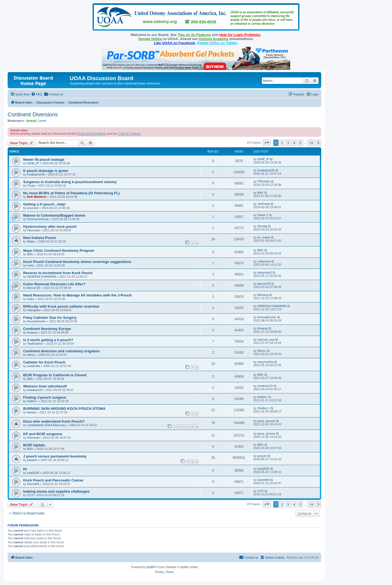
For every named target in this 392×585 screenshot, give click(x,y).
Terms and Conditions (91, 134)
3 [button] (288, 143)
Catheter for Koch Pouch (44, 362)
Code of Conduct (129, 134)
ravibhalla (34, 366)
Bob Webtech (37, 197)
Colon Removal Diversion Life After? (54, 284)
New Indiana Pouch (40, 238)
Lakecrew (264, 261)
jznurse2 (33, 208)
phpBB (150, 567)
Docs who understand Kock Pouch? (54, 421)
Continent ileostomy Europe (47, 329)
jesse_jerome (266, 421)
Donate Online (150, 39)
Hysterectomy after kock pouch (50, 227)
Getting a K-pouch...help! (45, 204)
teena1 (32, 412)
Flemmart (33, 230)
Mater (31, 241)
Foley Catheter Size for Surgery (50, 318)
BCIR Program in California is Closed (55, 375)
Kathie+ (32, 401)
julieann (32, 460)
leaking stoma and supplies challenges (56, 491)
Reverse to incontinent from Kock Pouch (58, 273)
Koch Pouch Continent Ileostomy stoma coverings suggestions (77, 262)
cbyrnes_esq (266, 340)
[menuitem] (36, 94)
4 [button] (294, 143)
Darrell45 (33, 484)
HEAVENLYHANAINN (42, 277)
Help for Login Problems (240, 35)
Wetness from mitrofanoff (45, 386)
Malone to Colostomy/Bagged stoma (54, 215)
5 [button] (300, 143)
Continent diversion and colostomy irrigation (61, 351)
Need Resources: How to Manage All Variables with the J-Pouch (77, 295)
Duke (31, 299)
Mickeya (263, 295)
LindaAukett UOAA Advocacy (47, 425)
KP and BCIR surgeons (43, 434)
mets (30, 265)
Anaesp (32, 332)
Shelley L (264, 408)
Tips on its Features (194, 35)
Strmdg (262, 226)
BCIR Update (34, 445)
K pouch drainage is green (46, 171)
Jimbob (31, 121)
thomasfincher (37, 321)
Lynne (42, 121)
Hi (25, 469)
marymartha (266, 362)
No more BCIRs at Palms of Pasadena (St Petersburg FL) (71, 193)
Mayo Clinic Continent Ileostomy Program (59, 251)
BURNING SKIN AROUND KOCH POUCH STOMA (64, 409)
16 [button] (311, 143)
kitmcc (31, 355)
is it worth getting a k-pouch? (48, 340)
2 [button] (282, 143)
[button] (267, 143)
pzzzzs (262, 456)
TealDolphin (35, 344)
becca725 (34, 288)
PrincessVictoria (38, 219)
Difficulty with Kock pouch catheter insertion (61, 306)
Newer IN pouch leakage (44, 160)
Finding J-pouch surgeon (45, 397)
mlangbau (34, 310)
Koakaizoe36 (36, 174)
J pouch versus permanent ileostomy (55, 456)
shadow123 (35, 390)
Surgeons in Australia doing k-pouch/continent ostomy (70, 182)
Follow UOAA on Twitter (217, 43)
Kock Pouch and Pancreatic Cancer (53, 480)
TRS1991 (264, 181)
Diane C (263, 215)
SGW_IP (33, 163)
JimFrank (264, 204)
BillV (261, 193)
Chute (31, 186)
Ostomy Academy (214, 39)
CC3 (30, 495)
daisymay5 (265, 272)
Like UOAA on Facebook (174, 43)
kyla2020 (33, 473)
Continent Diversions (33, 114)
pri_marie (264, 237)
